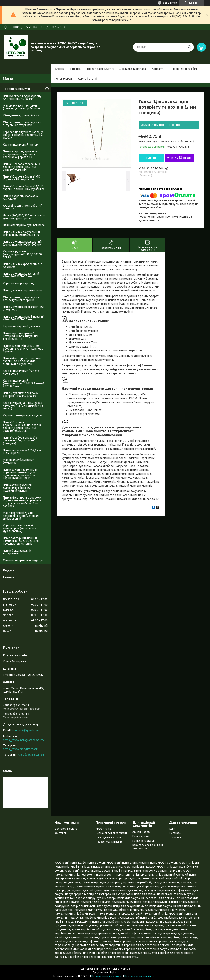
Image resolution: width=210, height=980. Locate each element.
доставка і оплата (66, 829)
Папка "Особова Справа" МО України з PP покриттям (22, 178)
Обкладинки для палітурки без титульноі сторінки (21, 299)
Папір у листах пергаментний (22, 290)
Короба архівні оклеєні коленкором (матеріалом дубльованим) (20, 528)
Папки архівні (141, 836)
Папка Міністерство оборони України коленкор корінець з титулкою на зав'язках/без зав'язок (22, 502)
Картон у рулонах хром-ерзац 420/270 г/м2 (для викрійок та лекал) (23, 406)
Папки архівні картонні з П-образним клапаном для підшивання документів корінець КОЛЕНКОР (21, 474)
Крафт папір (103, 829)
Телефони (175, 837)
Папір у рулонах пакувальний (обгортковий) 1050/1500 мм (22, 243)
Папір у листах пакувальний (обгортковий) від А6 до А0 (21, 233)
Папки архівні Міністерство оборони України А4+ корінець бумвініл (23, 349)
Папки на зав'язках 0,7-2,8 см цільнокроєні (22, 452)
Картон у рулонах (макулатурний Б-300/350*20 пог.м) (22, 254)
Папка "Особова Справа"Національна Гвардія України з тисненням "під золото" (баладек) (22, 426)
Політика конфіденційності (140, 976)
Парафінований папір (109, 842)
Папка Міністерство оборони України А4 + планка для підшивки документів (22, 361)
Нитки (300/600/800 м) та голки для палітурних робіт (24, 217)
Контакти (158, 69)
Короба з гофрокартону (19, 283)
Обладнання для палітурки (21, 115)
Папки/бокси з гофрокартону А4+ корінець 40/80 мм (22, 97)
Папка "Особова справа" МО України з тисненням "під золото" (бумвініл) (21, 167)
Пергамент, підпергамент (111, 833)
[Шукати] (189, 47)
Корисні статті (87, 79)
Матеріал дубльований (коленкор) (19, 461)
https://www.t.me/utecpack (20, 749)
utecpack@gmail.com (25, 730)
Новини (9, 577)
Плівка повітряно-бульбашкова (24, 225)
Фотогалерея (63, 79)
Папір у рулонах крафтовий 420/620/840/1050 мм (21, 275)
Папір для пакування (108, 837)
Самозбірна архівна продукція (23, 560)
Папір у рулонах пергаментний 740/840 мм (23, 308)
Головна (59, 69)
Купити (151, 158)
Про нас (76, 69)
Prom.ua (125, 969)
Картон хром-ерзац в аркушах (23, 415)
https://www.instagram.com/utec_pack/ (25, 740)
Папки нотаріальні (144, 841)
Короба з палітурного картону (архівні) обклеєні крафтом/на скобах (23, 135)
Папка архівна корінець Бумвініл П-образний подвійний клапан (18, 488)
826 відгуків (170, 3)
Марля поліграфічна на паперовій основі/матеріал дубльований (21, 516)
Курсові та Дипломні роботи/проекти (22, 207)
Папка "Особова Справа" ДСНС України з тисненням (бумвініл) (23, 188)
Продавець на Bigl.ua (105, 972)
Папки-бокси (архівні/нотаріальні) (17, 552)
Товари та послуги (99, 69)
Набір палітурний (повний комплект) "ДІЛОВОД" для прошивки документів (21, 541)
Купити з (180, 158)
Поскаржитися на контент (107, 976)
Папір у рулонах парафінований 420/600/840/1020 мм (24, 318)
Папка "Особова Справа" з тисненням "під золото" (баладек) (20, 440)
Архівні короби (142, 832)
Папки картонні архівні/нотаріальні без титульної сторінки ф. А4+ (21, 336)
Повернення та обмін (184, 69)
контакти (61, 833)
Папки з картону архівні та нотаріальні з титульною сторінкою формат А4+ (20, 154)
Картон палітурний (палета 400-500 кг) (21, 372)
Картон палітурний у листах (22, 326)
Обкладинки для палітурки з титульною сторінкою (22, 124)
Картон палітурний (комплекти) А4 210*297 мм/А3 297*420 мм (24, 383)
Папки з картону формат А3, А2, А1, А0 (22, 197)
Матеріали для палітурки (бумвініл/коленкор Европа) (21, 107)
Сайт (172, 829)
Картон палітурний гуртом (21, 145)
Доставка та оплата (133, 69)
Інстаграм (175, 833)
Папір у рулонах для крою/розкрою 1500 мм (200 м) (21, 394)
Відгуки (9, 570)
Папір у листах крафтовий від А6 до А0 (23, 265)
